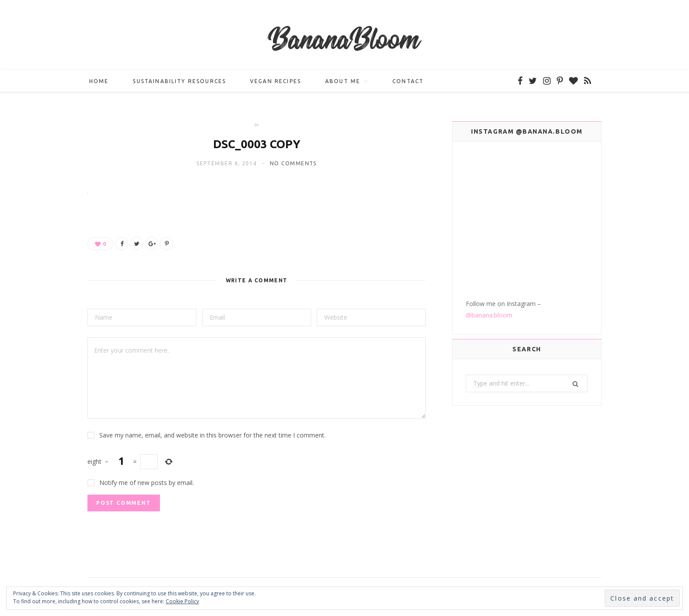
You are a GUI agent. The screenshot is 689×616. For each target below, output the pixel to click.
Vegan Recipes (276, 82)
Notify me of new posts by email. (147, 483)
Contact (408, 82)
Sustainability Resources (179, 82)
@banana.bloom (489, 248)
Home (99, 82)
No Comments (293, 164)
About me (343, 82)
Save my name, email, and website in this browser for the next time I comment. (212, 436)
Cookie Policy (182, 601)
